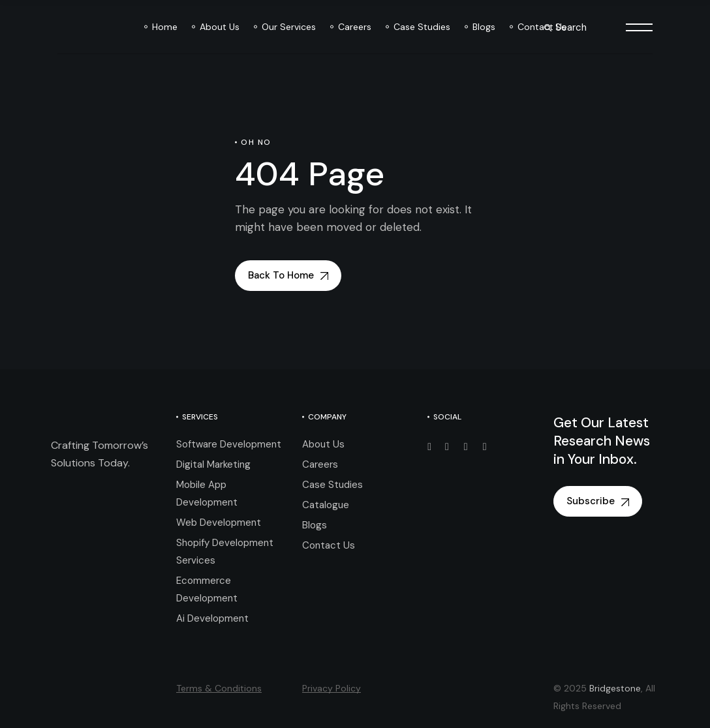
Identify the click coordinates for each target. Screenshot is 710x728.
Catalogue (326, 505)
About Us (323, 444)
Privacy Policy (332, 688)
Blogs (315, 525)
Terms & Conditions (219, 688)
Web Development (219, 523)
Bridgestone (615, 688)
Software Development (229, 444)
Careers (320, 464)
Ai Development (212, 618)
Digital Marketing (213, 464)
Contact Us (329, 545)
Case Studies (332, 485)
